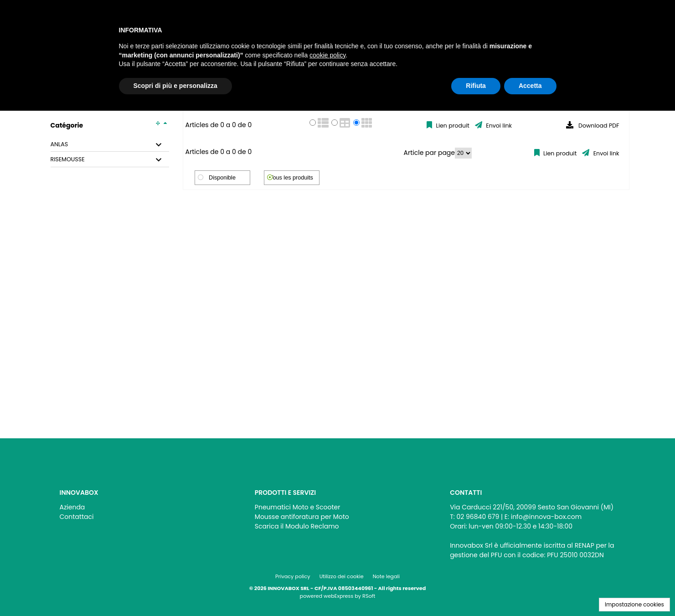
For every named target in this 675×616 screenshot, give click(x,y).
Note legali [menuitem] (386, 576)
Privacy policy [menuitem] (293, 576)
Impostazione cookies (634, 604)
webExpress (338, 596)
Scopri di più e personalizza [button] (175, 86)
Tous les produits (291, 178)
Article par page (430, 153)
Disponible (222, 178)
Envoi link (498, 126)
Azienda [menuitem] (72, 507)
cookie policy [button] (327, 55)
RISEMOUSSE (68, 159)
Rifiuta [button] (476, 86)
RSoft (369, 596)
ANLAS (59, 144)
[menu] (142, 510)
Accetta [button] (530, 86)
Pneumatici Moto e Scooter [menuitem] (298, 507)
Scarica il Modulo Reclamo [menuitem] (297, 526)
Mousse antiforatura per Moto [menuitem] (302, 517)
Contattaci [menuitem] (77, 517)
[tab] (110, 145)
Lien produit (452, 126)
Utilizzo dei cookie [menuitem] (342, 576)
